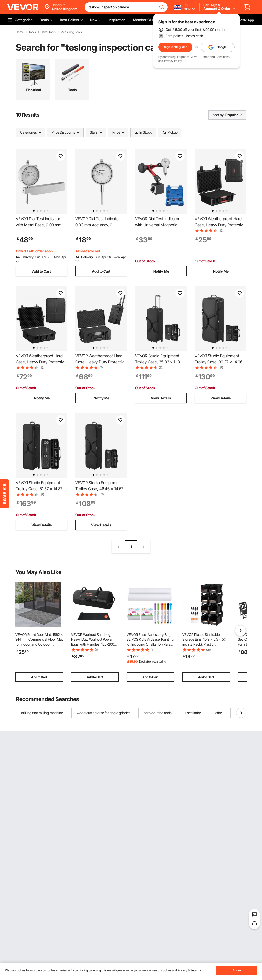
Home (20, 32)
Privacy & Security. (190, 970)
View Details (161, 398)
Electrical (33, 90)
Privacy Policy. (173, 61)
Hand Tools (48, 32)
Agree (237, 970)
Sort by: (219, 115)
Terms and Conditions (215, 57)
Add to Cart (42, 271)
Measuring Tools (71, 32)
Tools (32, 32)
